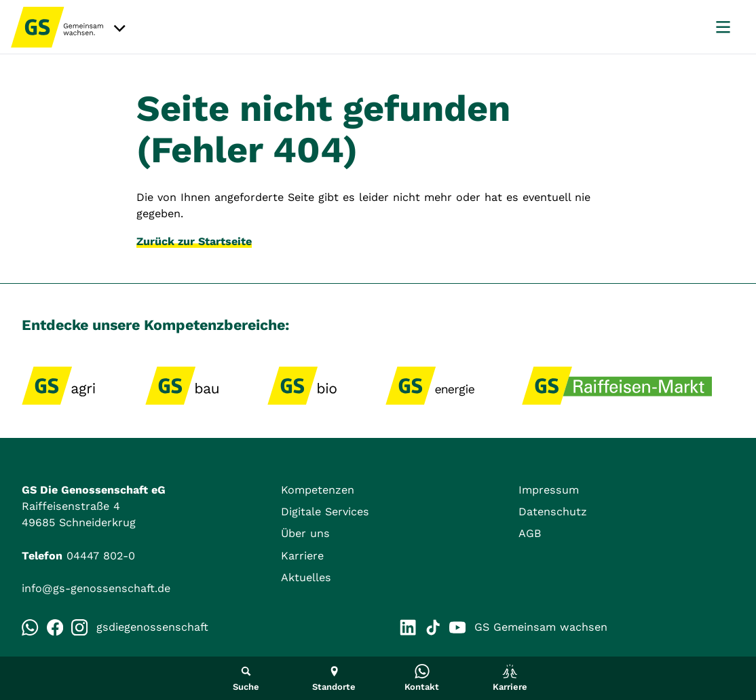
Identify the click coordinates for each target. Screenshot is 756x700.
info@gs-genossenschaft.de (96, 588)
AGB (530, 533)
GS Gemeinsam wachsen (528, 627)
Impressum (549, 490)
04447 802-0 (101, 556)
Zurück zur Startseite (194, 241)
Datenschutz (553, 512)
